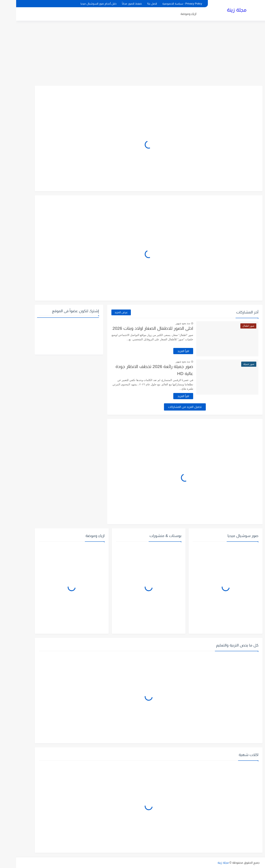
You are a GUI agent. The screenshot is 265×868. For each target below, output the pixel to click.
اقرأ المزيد (167, 351)
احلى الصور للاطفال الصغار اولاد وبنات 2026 (137, 328)
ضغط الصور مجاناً (116, 4)
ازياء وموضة (172, 14)
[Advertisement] (132, 54)
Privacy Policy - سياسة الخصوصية (166, 4)
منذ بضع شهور (167, 323)
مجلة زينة (220, 10)
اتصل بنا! (136, 4)
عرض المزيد (105, 312)
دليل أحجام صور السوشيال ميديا (82, 4)
